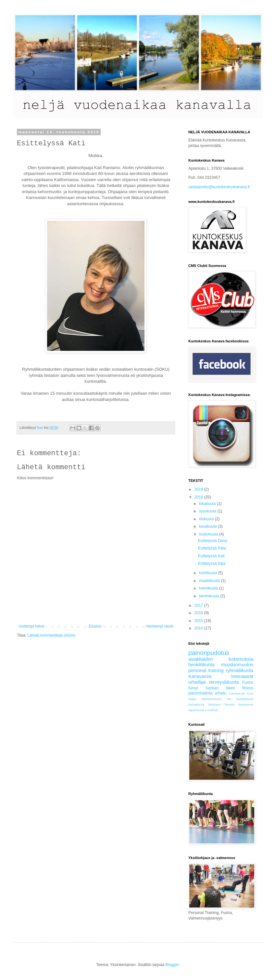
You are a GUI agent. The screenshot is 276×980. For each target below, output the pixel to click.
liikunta (230, 704)
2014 (199, 628)
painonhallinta (200, 693)
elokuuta (207, 519)
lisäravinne (246, 704)
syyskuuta (208, 511)
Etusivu (95, 626)
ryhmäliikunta (239, 670)
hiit (229, 699)
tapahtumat (196, 710)
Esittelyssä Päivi (212, 548)
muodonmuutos (237, 665)
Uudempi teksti (31, 626)
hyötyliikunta (245, 699)
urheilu (220, 693)
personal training (206, 670)
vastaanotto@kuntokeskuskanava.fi (219, 187)
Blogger (172, 965)
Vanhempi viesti (159, 626)
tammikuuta (210, 596)
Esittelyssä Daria (213, 541)
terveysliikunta (224, 682)
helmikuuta (209, 588)
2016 (199, 613)
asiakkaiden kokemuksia (221, 659)
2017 (199, 605)
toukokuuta (209, 534)
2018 (199, 497)
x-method (211, 710)
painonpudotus (209, 653)
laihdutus (214, 704)
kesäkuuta (208, 526)
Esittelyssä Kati (211, 556)
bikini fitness (240, 688)
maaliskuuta (210, 581)
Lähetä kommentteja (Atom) (51, 635)
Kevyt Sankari (203, 688)
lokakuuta (208, 504)
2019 (199, 489)
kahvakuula (196, 704)
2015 (199, 621)
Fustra (248, 682)
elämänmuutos (212, 699)
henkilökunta (201, 665)
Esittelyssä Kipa (212, 563)
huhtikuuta (209, 573)
